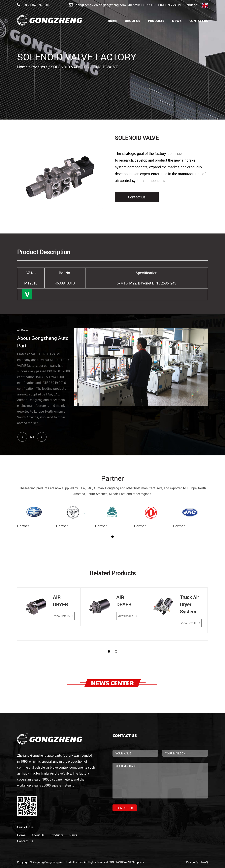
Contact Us (199, 21)
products (57, 835)
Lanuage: (196, 5)
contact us (25, 841)
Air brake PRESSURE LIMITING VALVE (155, 5)
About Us (133, 21)
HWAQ (204, 862)
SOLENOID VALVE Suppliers (127, 862)
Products (156, 21)
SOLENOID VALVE (67, 67)
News (177, 21)
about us (38, 835)
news (73, 835)
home (21, 835)
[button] (112, 537)
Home (112, 21)
